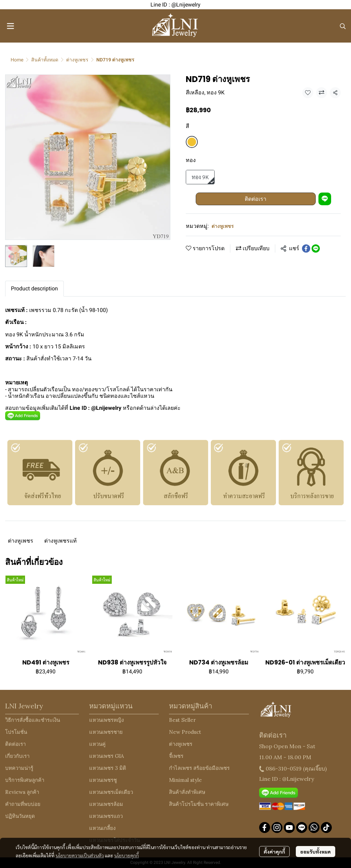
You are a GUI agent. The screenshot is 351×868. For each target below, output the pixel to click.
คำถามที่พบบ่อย (23, 804)
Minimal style (185, 780)
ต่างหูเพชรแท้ (60, 541)
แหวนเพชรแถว (106, 816)
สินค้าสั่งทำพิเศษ (187, 792)
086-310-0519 (284, 768)
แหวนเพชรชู (103, 780)
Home (17, 60)
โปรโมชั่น (16, 732)
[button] (343, 26)
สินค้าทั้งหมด (45, 60)
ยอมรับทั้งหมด (316, 852)
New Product (185, 732)
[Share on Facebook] (306, 248)
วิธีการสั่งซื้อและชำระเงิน (33, 720)
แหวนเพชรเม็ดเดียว (111, 792)
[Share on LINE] (316, 248)
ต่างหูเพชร (77, 60)
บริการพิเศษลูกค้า (25, 780)
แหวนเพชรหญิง (106, 720)
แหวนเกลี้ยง (102, 828)
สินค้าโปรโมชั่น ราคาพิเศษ (199, 804)
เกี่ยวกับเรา (17, 756)
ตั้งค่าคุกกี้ (274, 852)
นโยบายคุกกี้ (126, 855)
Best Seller (182, 720)
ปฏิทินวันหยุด (20, 816)
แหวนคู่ (97, 744)
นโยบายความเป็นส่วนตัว (80, 855)
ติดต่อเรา (256, 199)
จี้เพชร (176, 756)
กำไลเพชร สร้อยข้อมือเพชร (199, 768)
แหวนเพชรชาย (106, 732)
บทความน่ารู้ (19, 768)
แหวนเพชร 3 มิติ (108, 768)
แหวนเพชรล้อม (106, 804)
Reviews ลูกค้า (22, 792)
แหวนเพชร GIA (106, 756)
